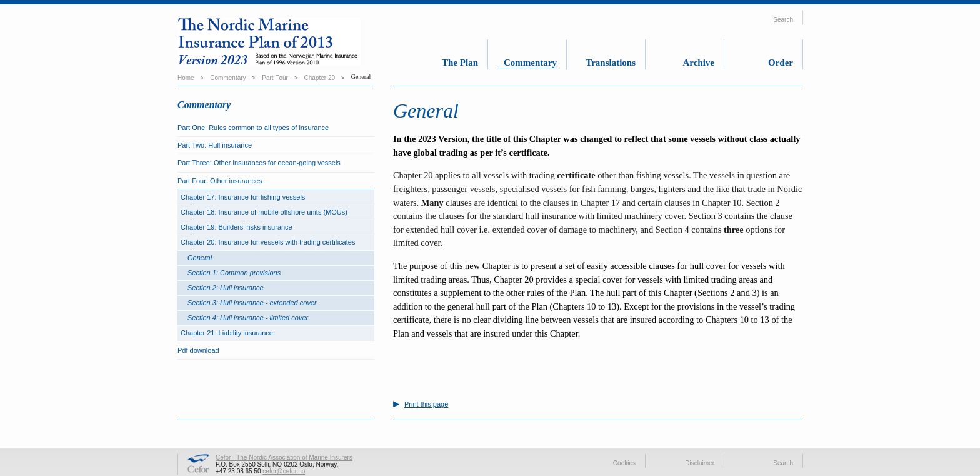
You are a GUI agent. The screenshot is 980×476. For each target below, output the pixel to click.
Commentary (530, 63)
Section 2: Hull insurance (226, 288)
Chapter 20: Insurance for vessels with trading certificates (268, 242)
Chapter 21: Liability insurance (227, 333)
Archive (698, 63)
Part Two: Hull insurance (215, 145)
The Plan (460, 63)
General (200, 258)
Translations (611, 63)
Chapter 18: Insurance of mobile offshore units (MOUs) (264, 212)
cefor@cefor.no (284, 471)
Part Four (275, 78)
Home (186, 78)
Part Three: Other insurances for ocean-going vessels (259, 163)
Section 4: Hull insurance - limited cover (248, 318)
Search (783, 20)
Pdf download (198, 350)
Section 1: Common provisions (234, 273)
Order (781, 63)
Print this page (426, 404)
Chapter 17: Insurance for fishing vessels (243, 197)
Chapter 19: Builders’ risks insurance (237, 227)
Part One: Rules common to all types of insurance (253, 128)
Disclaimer (700, 463)
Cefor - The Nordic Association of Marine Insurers (284, 458)
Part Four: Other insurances (220, 181)
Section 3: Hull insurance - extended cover (252, 303)
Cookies (624, 463)
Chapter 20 (320, 78)
